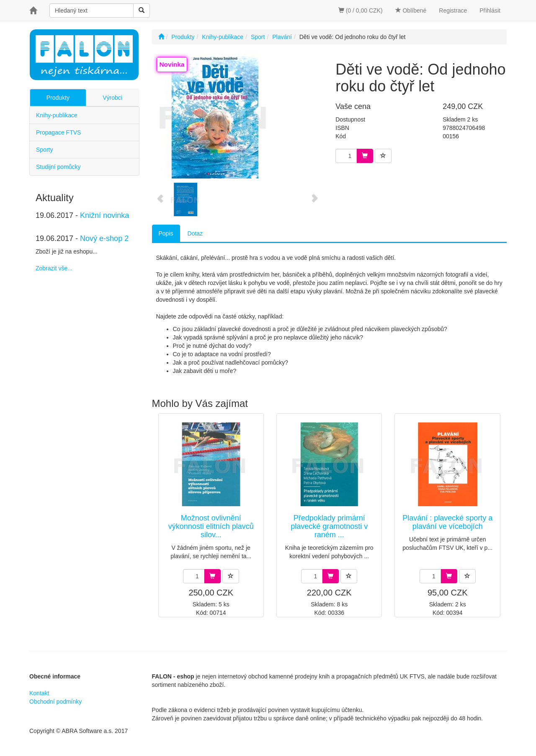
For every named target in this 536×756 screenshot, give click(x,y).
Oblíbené (411, 10)
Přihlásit (490, 10)
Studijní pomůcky (58, 167)
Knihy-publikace (57, 115)
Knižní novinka (104, 215)
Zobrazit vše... (54, 268)
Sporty (44, 150)
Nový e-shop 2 (104, 238)
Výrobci (112, 98)
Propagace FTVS (58, 132)
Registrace (453, 10)
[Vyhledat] (142, 10)
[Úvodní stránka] (161, 37)
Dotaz (195, 233)
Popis (166, 233)
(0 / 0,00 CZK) (361, 10)
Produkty (58, 98)
